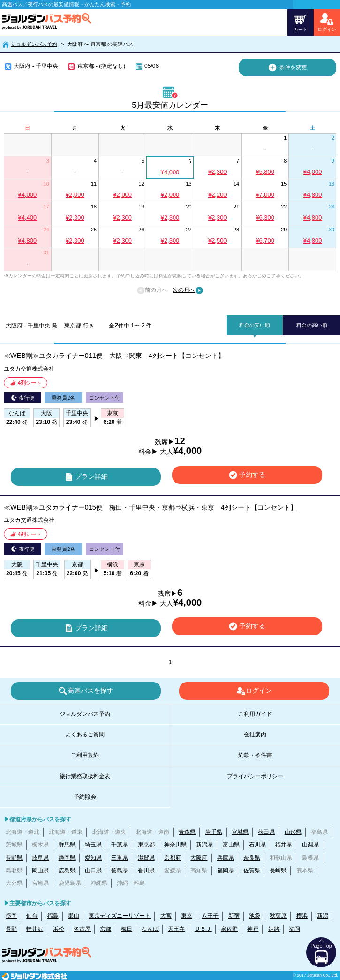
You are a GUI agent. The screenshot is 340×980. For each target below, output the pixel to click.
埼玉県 (93, 845)
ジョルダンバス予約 (34, 44)
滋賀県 (146, 858)
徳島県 (120, 870)
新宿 (234, 916)
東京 (187, 916)
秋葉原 (278, 916)
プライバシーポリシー (255, 776)
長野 (11, 929)
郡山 (74, 916)
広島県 (67, 870)
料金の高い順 (312, 325)
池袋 (255, 916)
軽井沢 (35, 929)
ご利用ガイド (255, 714)
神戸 (253, 929)
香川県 (146, 870)
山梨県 (310, 845)
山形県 (293, 832)
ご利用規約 (85, 755)
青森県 (187, 832)
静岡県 (67, 858)
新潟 (323, 916)
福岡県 (226, 870)
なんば (150, 929)
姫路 (274, 929)
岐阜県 (40, 858)
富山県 (231, 845)
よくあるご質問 (85, 735)
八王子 (210, 916)
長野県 (14, 858)
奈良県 (252, 858)
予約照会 (85, 797)
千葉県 (120, 845)
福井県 (284, 845)
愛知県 (93, 858)
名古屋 (82, 929)
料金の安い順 (255, 325)
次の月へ (188, 290)
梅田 (127, 929)
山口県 (93, 870)
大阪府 (199, 858)
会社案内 (255, 735)
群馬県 (67, 845)
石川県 (257, 845)
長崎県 (278, 870)
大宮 (166, 916)
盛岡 (11, 916)
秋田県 (266, 832)
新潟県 (204, 845)
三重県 (120, 858)
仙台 (32, 916)
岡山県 (40, 870)
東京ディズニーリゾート (120, 916)
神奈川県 (175, 845)
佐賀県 (252, 870)
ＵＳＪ (203, 929)
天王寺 (176, 929)
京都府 (173, 858)
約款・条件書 (255, 755)
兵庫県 (226, 858)
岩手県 (214, 832)
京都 (106, 929)
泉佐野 (229, 929)
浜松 (59, 929)
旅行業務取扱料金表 (85, 776)
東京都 (146, 845)
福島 (53, 916)
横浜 (302, 916)
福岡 (295, 929)
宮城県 (240, 832)
